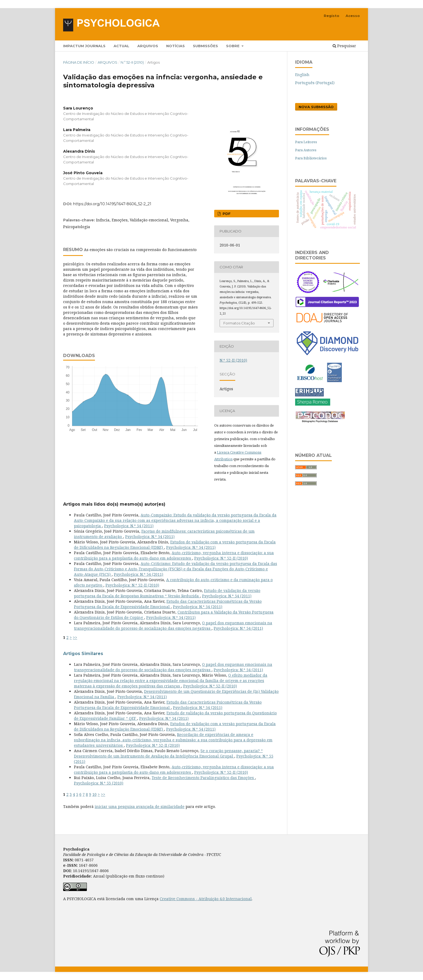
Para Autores (306, 150)
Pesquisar (344, 46)
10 (94, 794)
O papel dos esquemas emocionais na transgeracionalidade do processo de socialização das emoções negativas (173, 626)
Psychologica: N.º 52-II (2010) (221, 558)
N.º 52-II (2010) (132, 62)
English (302, 75)
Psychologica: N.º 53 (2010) (99, 783)
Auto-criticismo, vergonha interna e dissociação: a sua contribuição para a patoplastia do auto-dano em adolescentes (174, 555)
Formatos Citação (239, 323)
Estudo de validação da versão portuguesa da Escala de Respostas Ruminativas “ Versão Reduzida (167, 593)
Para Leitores (306, 142)
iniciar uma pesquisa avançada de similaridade (140, 806)
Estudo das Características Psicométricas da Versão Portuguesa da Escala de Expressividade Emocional (168, 604)
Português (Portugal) (315, 83)
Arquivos (148, 46)
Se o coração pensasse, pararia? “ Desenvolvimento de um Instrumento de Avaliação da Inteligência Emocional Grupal (168, 753)
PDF (226, 214)
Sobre (233, 46)
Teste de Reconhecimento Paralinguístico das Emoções (203, 778)
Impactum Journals (84, 46)
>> (75, 637)
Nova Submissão (316, 107)
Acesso (353, 16)
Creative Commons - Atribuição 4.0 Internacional (206, 899)
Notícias (175, 46)
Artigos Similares (83, 654)
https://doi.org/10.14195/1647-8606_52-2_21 (112, 204)
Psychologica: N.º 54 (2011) (129, 526)
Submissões (205, 46)
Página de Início (79, 62)
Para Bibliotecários (311, 158)
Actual (121, 46)
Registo (332, 16)
